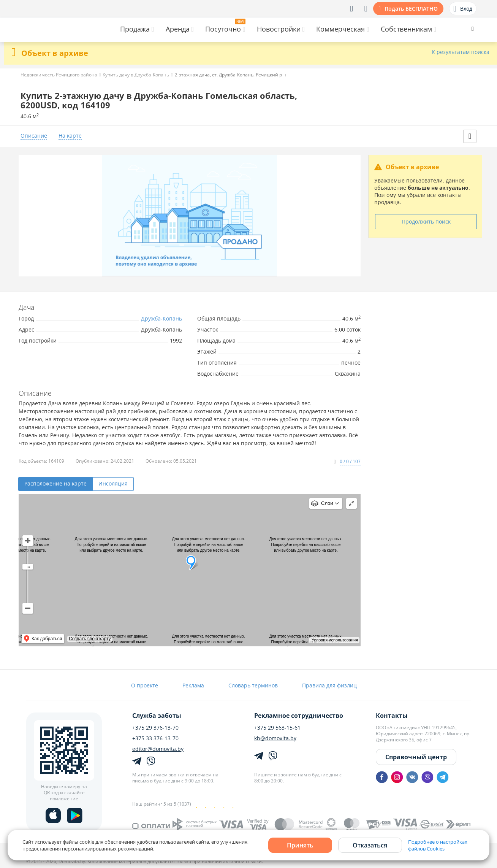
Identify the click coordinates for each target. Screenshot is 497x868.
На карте (70, 136)
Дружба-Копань (161, 318)
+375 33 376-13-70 (155, 738)
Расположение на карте (55, 483)
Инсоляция (113, 483)
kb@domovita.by (275, 738)
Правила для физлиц (329, 685)
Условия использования (335, 640)
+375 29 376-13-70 (155, 728)
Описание (34, 136)
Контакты (392, 716)
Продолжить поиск (426, 221)
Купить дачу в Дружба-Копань (136, 75)
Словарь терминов (253, 685)
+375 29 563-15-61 (277, 728)
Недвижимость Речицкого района (59, 75)
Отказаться (370, 845)
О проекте (145, 685)
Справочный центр (416, 757)
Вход (463, 9)
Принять (300, 845)
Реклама (193, 685)
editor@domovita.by (158, 749)
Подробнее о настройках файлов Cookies (438, 845)
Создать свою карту (90, 639)
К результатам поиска (461, 52)
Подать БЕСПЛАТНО (411, 9)
